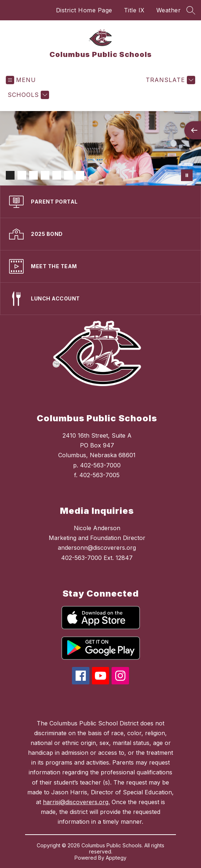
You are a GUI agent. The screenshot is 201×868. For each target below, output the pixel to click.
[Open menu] (21, 80)
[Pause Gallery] (187, 175)
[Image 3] (33, 175)
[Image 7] (80, 175)
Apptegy (116, 858)
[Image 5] (57, 175)
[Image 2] (22, 175)
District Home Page (84, 10)
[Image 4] (45, 175)
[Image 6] (68, 175)
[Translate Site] (170, 80)
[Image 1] (10, 175)
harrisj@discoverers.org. (76, 802)
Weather (169, 10)
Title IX (134, 10)
